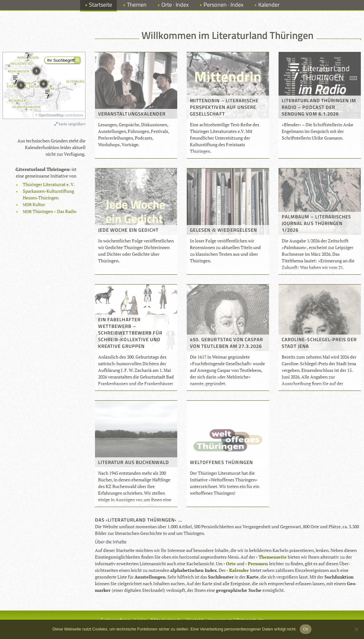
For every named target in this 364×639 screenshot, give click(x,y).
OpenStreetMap (51, 115)
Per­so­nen (258, 564)
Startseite (100, 5)
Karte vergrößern (70, 124)
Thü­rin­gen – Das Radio (50, 211)
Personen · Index (223, 5)
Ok (306, 629)
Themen (137, 5)
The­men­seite (273, 557)
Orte (231, 564)
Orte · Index (175, 5)
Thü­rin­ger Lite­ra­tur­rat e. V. (49, 184)
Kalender (269, 5)
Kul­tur (34, 204)
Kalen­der (239, 570)
